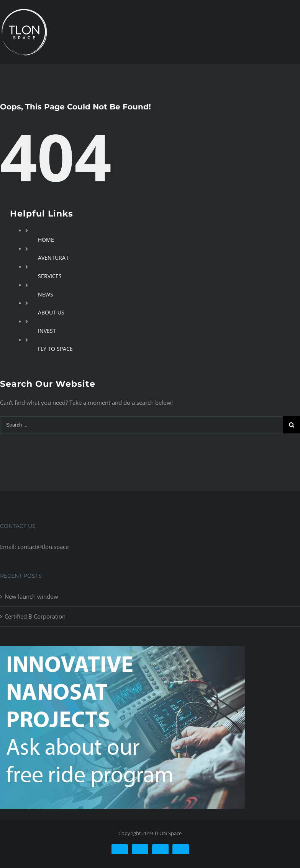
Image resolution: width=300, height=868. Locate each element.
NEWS (46, 294)
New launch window (31, 596)
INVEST (47, 331)
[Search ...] (141, 425)
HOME (46, 240)
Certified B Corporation (35, 616)
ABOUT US (51, 312)
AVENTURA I (53, 258)
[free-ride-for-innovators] (123, 651)
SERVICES (50, 276)
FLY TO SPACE (55, 349)
